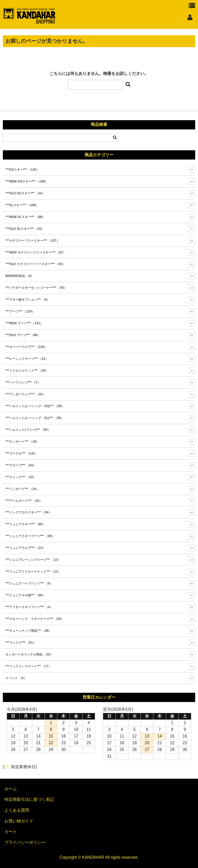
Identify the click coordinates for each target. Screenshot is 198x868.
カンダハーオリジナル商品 (29, 654)
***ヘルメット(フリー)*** (28, 430)
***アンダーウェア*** (25, 394)
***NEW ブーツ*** (24, 323)
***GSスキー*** (22, 170)
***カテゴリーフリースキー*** (32, 241)
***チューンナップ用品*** (28, 631)
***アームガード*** (24, 501)
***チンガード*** (22, 442)
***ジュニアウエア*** (25, 548)
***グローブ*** (21, 465)
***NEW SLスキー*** (25, 217)
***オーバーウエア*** (26, 347)
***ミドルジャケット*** (27, 371)
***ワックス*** (21, 643)
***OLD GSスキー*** (25, 193)
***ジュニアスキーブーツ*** (30, 536)
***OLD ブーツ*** (23, 335)
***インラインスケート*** (28, 666)
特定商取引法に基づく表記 (29, 799)
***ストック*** (21, 477)
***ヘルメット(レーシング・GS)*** (35, 406)
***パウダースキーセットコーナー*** (36, 288)
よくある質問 (17, 810)
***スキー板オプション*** (28, 300)
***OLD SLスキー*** (25, 229)
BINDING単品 (20, 276)
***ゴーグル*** (22, 453)
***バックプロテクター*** (28, 512)
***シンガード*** (22, 489)
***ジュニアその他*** (25, 595)
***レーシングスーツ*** (27, 359)
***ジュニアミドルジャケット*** (33, 572)
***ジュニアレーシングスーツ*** (33, 560)
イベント (16, 678)
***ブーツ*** (20, 311)
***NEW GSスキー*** (27, 181)
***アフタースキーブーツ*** (29, 607)
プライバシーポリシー (25, 842)
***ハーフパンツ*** (23, 382)
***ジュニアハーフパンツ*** (29, 583)
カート (11, 832)
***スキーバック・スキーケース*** (35, 619)
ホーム (11, 789)
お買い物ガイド (19, 821)
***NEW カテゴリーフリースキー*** (36, 252)
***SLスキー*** (22, 205)
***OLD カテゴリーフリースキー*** (35, 264)
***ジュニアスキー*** (25, 524)
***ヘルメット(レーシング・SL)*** (35, 418)
